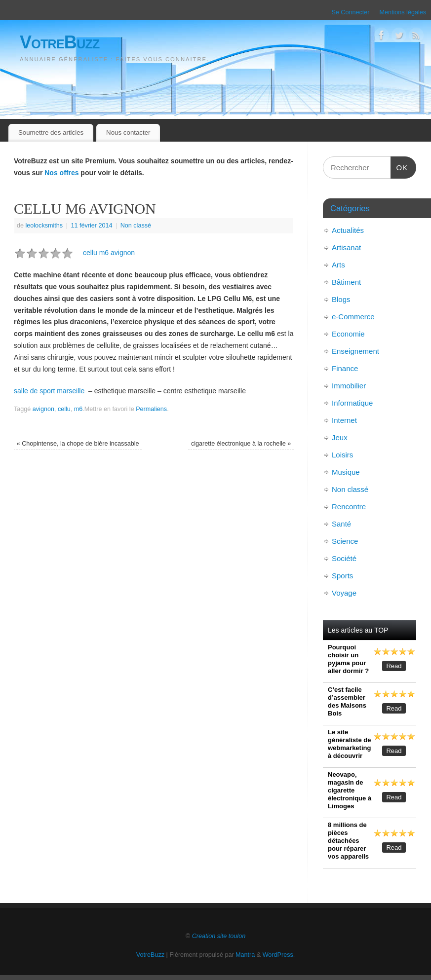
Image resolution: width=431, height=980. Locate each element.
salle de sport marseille (49, 391)
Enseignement (355, 351)
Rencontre (349, 507)
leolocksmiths (44, 226)
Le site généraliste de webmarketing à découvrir (349, 744)
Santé (341, 524)
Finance (345, 368)
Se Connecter (350, 12)
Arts (338, 265)
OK (399, 166)
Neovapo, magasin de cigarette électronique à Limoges (350, 790)
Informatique (352, 403)
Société (344, 558)
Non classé (136, 226)
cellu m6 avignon (109, 253)
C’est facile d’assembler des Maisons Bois (347, 701)
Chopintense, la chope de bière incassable (78, 444)
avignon (43, 409)
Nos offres (61, 173)
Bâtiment (346, 282)
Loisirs (342, 455)
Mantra (245, 955)
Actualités (348, 230)
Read (394, 666)
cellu (64, 409)
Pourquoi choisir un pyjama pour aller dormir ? (348, 659)
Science (345, 541)
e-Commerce (353, 317)
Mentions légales (403, 12)
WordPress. (279, 955)
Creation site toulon (219, 936)
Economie (348, 334)
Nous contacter (128, 132)
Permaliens (151, 409)
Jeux (340, 437)
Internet (344, 420)
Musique (346, 472)
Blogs (341, 299)
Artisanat (346, 247)
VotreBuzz (60, 42)
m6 (78, 409)
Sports (342, 576)
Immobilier (349, 386)
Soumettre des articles (51, 132)
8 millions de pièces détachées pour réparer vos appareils (348, 841)
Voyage (344, 593)
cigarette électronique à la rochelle (241, 444)
